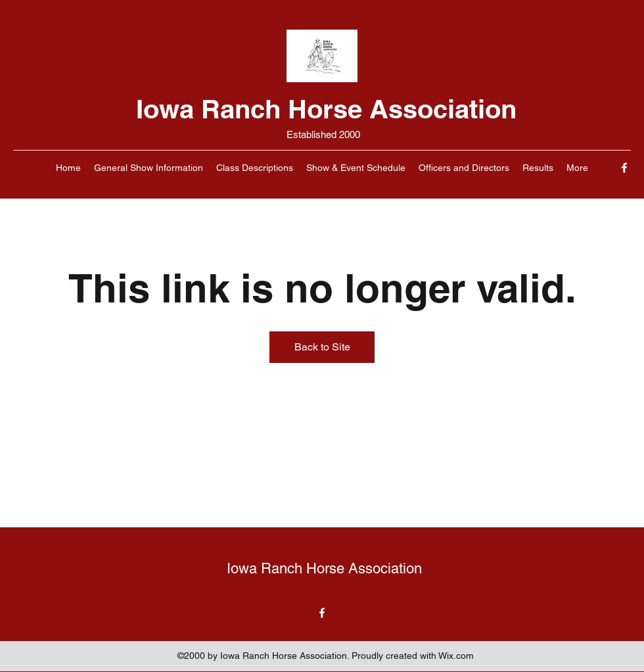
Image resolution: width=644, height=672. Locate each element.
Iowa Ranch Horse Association (326, 109)
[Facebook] (624, 168)
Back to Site (322, 347)
